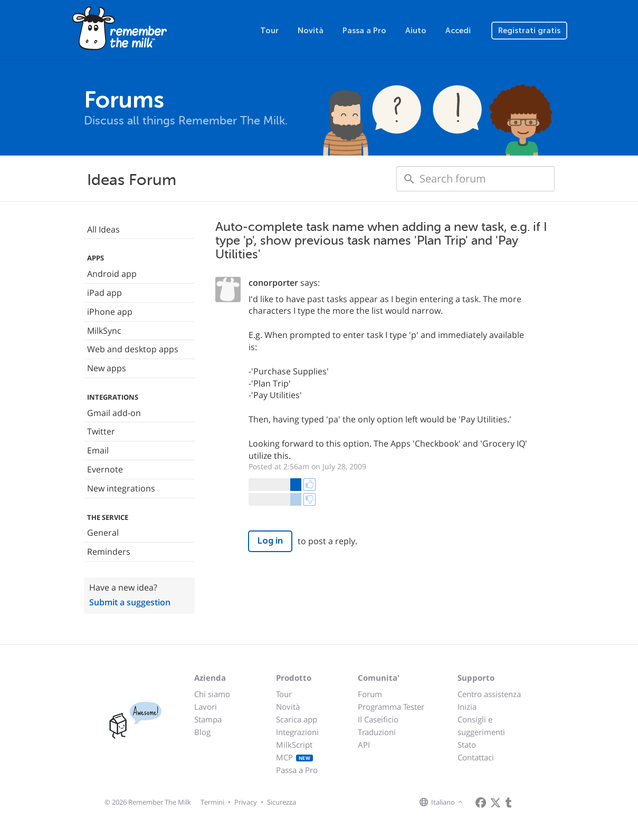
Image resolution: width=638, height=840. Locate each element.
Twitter (101, 431)
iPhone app (110, 312)
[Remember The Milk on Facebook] (481, 803)
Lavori (206, 707)
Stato (467, 745)
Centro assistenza (489, 694)
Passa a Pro (364, 31)
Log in (270, 541)
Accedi (458, 31)
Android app (112, 274)
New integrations (121, 488)
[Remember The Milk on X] (496, 803)
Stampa (208, 719)
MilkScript (294, 745)
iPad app (104, 293)
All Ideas (103, 229)
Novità (311, 31)
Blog (202, 732)
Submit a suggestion (130, 602)
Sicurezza (282, 802)
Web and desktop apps (133, 349)
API (364, 745)
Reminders (109, 552)
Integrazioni (297, 732)
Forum (370, 694)
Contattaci (476, 757)
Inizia (467, 707)
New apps (107, 368)
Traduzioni (377, 732)
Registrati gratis (529, 31)
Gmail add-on (114, 413)
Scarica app (297, 719)
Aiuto (416, 31)
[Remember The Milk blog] (509, 803)
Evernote (105, 469)
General (103, 533)
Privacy (246, 802)
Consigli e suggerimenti (481, 726)
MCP (295, 757)
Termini (212, 802)
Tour (269, 31)
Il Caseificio (378, 719)
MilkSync (104, 331)
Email (98, 450)
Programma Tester (391, 707)
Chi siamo (212, 694)
